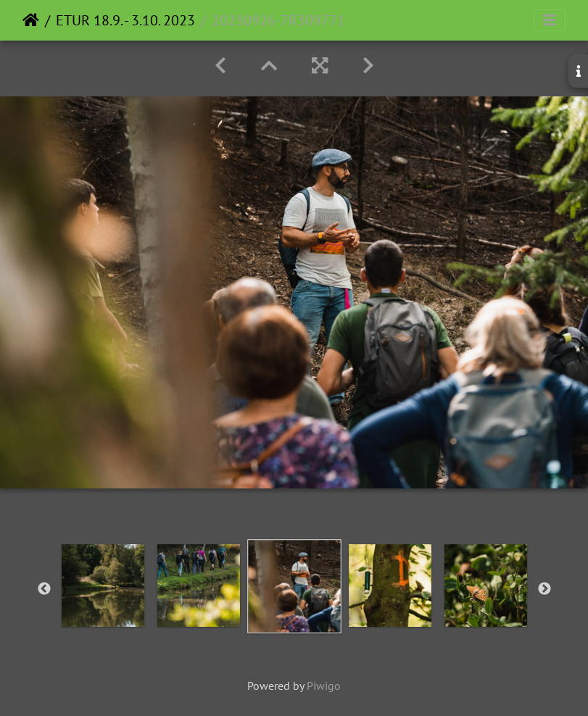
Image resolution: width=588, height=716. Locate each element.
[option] (103, 586)
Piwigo (324, 686)
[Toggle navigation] (550, 20)
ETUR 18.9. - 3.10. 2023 (125, 20)
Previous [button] (44, 589)
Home (31, 20)
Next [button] (544, 589)
